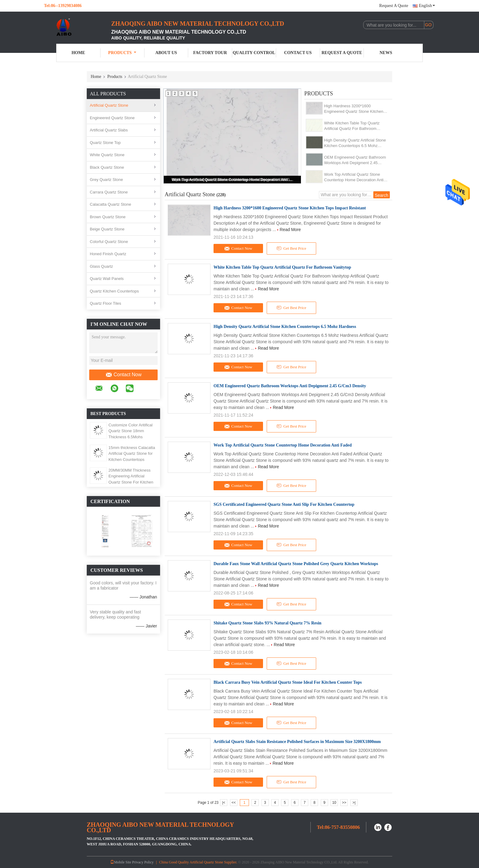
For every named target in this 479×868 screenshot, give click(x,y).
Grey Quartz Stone (106, 180)
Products (122, 53)
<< (234, 803)
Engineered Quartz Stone (112, 118)
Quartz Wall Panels (107, 279)
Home (78, 53)
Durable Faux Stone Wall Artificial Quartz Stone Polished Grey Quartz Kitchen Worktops (296, 564)
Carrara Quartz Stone (109, 192)
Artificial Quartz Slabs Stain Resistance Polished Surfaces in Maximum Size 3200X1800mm (297, 742)
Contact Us (298, 53)
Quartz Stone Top (105, 143)
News (386, 53)
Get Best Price (292, 248)
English (427, 6)
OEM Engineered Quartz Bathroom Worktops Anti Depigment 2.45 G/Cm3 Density (355, 160)
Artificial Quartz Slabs (109, 130)
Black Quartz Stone (107, 167)
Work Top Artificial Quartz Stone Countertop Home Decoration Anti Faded (233, 180)
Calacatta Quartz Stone (110, 204)
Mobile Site (121, 862)
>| (354, 803)
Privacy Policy (143, 862)
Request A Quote (394, 6)
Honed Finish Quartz (108, 254)
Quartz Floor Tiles (106, 303)
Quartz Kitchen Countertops (114, 291)
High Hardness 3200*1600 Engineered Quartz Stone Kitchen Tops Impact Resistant (354, 109)
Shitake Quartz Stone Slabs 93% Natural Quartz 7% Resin (267, 623)
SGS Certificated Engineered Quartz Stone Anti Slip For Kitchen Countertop (284, 504)
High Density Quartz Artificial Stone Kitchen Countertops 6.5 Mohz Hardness (355, 143)
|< (224, 803)
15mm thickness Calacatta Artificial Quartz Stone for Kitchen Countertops (132, 454)
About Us (166, 53)
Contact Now (124, 375)
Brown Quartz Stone (108, 217)
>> (344, 803)
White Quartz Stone (107, 155)
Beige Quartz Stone (107, 229)
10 (334, 803)
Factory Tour (210, 53)
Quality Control (254, 53)
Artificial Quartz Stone (109, 105)
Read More (290, 230)
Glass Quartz (101, 266)
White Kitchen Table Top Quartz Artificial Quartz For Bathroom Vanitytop (352, 126)
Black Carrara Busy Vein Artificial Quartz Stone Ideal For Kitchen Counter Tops (288, 682)
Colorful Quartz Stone (109, 242)
